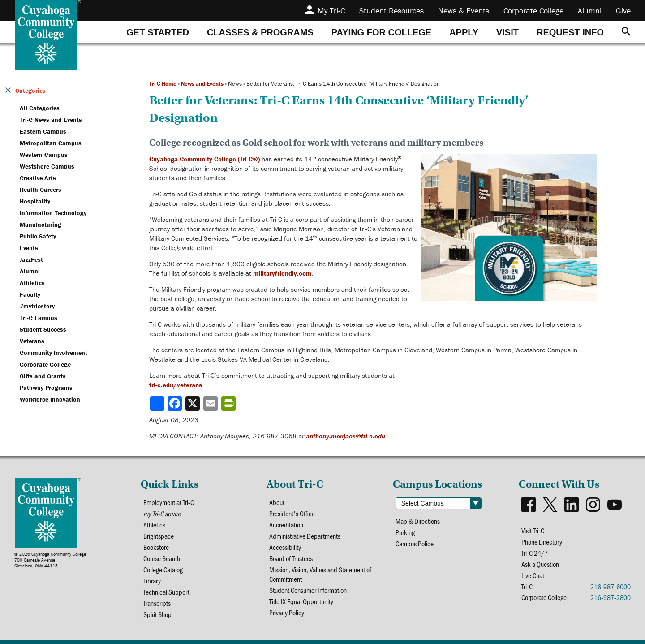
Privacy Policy (287, 612)
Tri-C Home (163, 84)
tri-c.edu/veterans (176, 385)
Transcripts (157, 603)
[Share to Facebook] (176, 403)
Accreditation (286, 525)
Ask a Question (540, 564)
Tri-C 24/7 (535, 553)
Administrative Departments (305, 536)
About (277, 502)
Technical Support (166, 592)
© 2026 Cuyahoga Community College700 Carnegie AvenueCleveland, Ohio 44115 (50, 560)
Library (152, 581)
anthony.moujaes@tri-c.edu (346, 436)
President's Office (292, 513)
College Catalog (163, 569)
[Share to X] (193, 403)
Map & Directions (418, 521)
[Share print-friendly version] (229, 403)
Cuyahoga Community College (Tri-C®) (204, 159)
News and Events (202, 84)
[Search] (626, 32)
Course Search (162, 558)
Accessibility (285, 547)
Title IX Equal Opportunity (301, 601)
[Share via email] (211, 403)
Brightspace (159, 536)
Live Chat (533, 575)
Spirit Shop (157, 614)
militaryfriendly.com (282, 273)
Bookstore (156, 547)
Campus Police (415, 543)
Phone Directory (542, 542)
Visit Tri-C (533, 530)
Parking (405, 532)
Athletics (154, 525)
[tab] (158, 32)
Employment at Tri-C (169, 502)
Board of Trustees (291, 558)
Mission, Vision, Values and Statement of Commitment (320, 574)
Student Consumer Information (308, 590)
